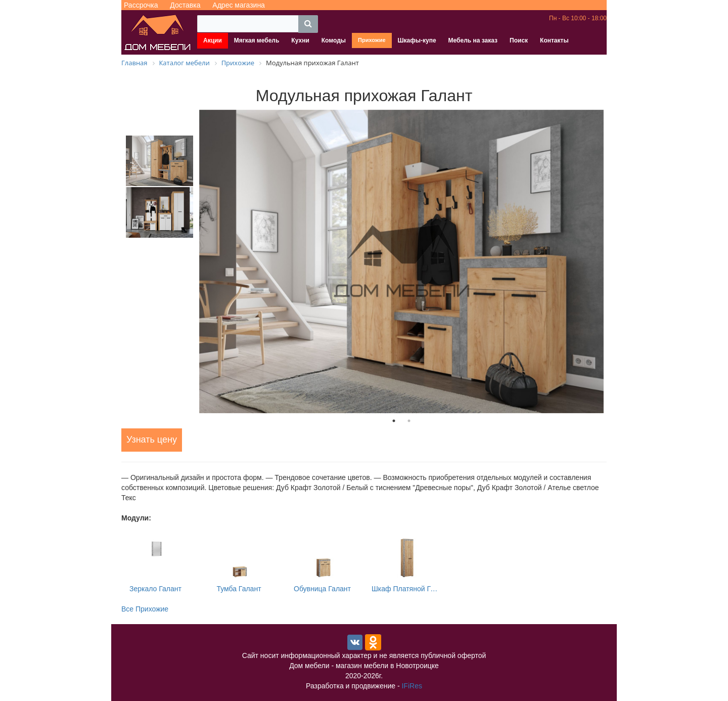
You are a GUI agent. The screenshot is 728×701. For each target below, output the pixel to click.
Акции (213, 40)
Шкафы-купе (417, 40)
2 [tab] (409, 421)
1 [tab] (394, 421)
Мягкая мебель (257, 40)
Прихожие (372, 40)
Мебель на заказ (473, 40)
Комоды (334, 40)
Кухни (300, 40)
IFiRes (412, 686)
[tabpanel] (401, 261)
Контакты (554, 40)
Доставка (185, 5)
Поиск (519, 40)
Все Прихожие (145, 609)
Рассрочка (141, 5)
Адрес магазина (239, 5)
